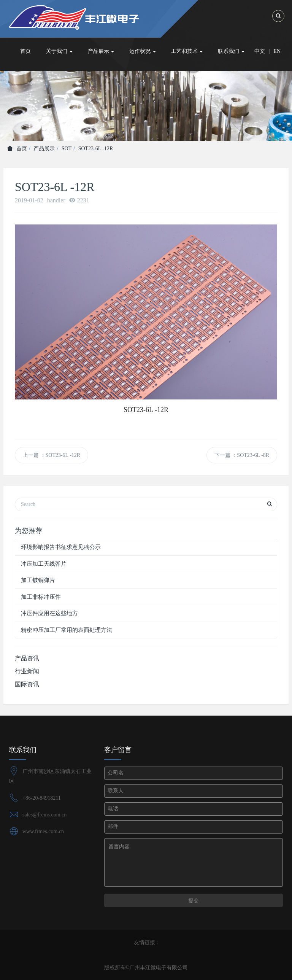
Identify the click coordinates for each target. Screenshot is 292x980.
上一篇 (52, 455)
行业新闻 (27, 671)
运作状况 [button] (143, 51)
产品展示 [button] (101, 51)
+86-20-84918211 (42, 798)
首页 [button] (25, 51)
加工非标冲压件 (41, 597)
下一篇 (242, 455)
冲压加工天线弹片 (44, 564)
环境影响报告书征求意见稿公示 (61, 547)
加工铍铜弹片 (38, 580)
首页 (17, 149)
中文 (260, 51)
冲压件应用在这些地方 (49, 613)
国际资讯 (27, 684)
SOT (67, 149)
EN (277, 51)
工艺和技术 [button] (187, 51)
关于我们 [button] (59, 51)
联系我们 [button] (231, 51)
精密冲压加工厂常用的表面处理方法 (67, 630)
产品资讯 (27, 658)
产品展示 (44, 149)
